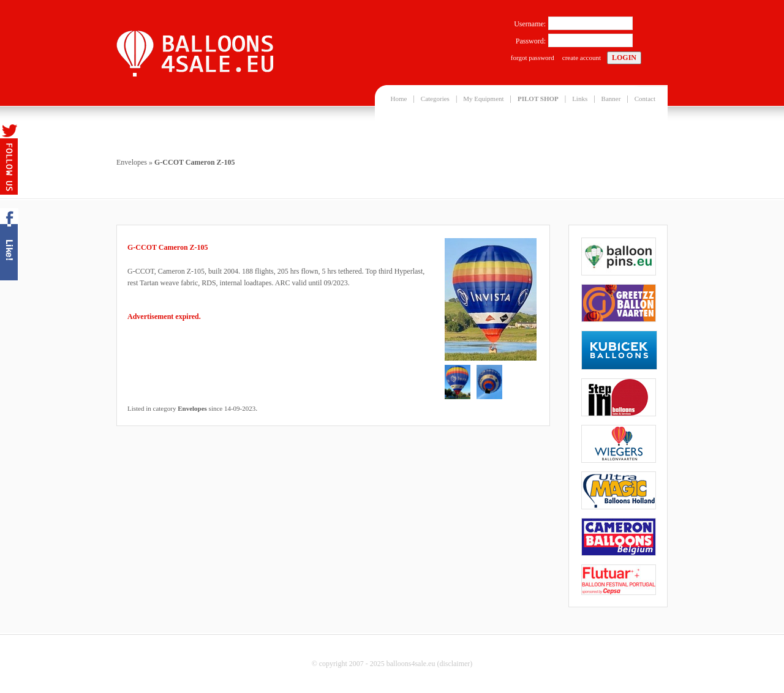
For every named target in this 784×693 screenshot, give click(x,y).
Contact (645, 99)
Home (399, 99)
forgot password (533, 58)
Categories (435, 99)
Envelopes (132, 162)
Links (580, 99)
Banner (611, 99)
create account (582, 58)
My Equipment (483, 99)
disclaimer (454, 664)
